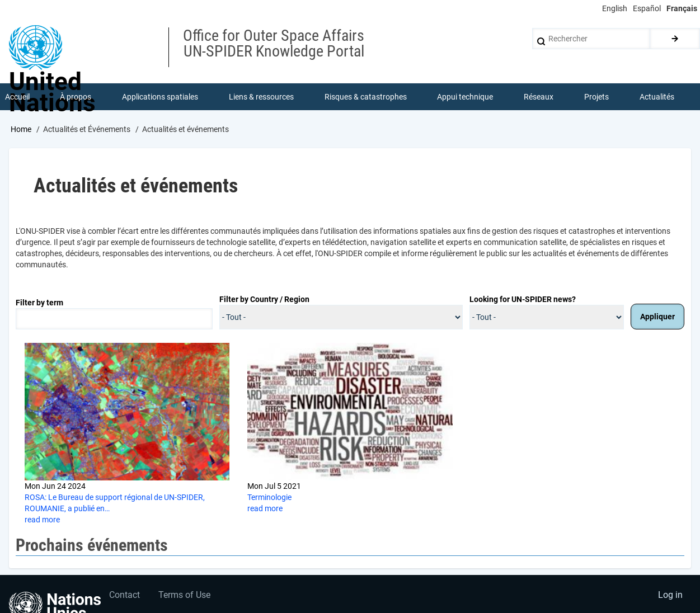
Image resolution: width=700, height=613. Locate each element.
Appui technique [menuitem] (466, 97)
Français (682, 8)
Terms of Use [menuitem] (186, 597)
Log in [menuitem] (670, 597)
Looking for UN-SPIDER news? (523, 300)
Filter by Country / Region (264, 300)
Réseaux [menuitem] (539, 97)
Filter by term (39, 303)
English (615, 8)
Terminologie (269, 498)
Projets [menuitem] (596, 97)
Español (647, 8)
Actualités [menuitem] (657, 97)
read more (42, 521)
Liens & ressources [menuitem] (261, 97)
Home (21, 130)
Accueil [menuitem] (17, 97)
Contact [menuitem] (125, 597)
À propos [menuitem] (76, 97)
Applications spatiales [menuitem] (161, 97)
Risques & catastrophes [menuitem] (366, 97)
